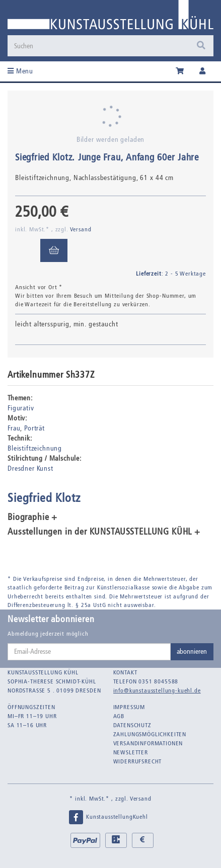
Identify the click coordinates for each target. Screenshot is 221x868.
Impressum (129, 707)
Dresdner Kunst (30, 468)
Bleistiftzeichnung (35, 448)
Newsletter (131, 752)
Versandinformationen (148, 743)
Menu (20, 71)
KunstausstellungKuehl (108, 817)
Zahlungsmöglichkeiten (150, 734)
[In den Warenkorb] (54, 250)
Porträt (34, 428)
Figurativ (21, 408)
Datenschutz (132, 725)
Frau (14, 428)
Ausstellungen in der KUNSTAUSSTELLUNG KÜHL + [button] (104, 532)
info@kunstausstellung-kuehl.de (157, 690)
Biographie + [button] (32, 517)
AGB (119, 716)
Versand (81, 229)
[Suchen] (100, 46)
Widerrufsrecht (138, 761)
